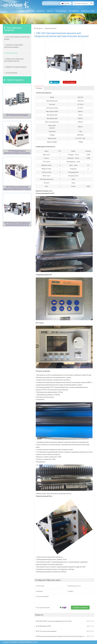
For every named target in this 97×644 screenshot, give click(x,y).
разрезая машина (11, 53)
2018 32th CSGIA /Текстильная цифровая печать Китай (54, 621)
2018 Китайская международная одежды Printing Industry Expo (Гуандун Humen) (61, 636)
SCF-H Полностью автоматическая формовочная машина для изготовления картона (17, 189)
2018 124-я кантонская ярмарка (46, 631)
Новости (50, 11)
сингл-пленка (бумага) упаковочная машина (17, 38)
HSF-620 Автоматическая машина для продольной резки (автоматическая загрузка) (17, 225)
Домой (21, 11)
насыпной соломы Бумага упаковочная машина (14, 46)
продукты (41, 11)
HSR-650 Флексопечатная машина (17, 115)
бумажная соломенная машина (16, 67)
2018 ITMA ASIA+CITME (43, 626)
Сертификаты (74, 11)
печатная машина (11, 73)
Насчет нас (30, 11)
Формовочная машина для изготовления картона (14, 60)
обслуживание (61, 11)
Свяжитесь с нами (88, 11)
